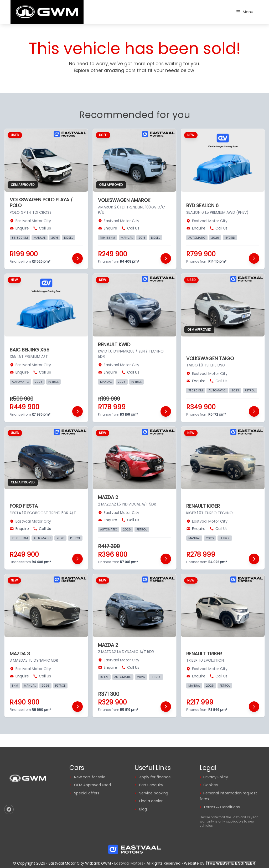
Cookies (211, 785)
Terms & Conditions (222, 807)
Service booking (154, 793)
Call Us (42, 228)
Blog (143, 809)
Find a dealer (151, 801)
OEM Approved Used (92, 785)
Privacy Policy (216, 777)
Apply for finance (155, 777)
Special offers (87, 793)
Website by (220, 863)
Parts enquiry (151, 785)
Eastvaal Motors (129, 863)
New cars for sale (90, 777)
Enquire (19, 228)
